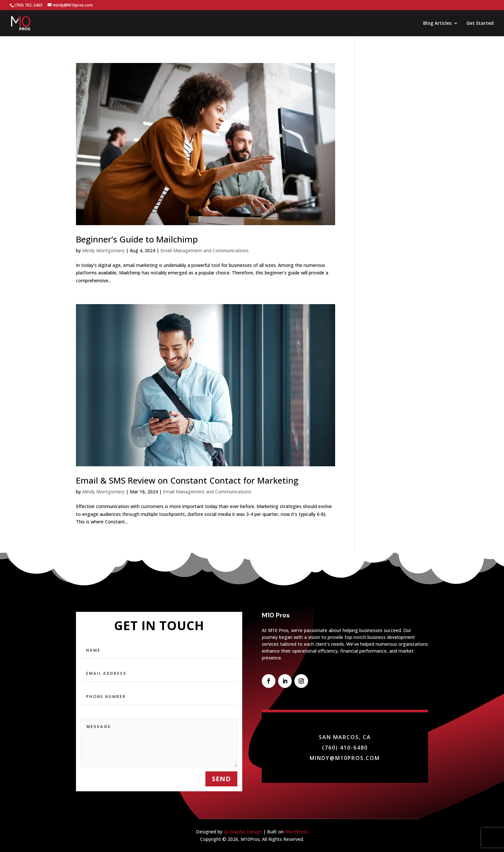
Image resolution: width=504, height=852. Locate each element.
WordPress (296, 832)
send (221, 779)
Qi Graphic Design (243, 832)
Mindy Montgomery (103, 250)
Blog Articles (437, 23)
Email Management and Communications (205, 250)
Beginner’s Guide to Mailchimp (137, 239)
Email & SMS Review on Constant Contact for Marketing (187, 480)
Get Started (480, 23)
